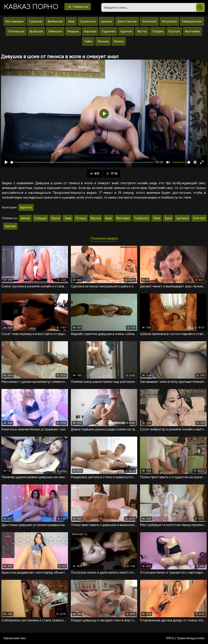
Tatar (157, 218)
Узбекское (55, 31)
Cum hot (199, 218)
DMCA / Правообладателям (185, 638)
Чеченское (149, 21)
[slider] (82, 162)
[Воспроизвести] (6, 162)
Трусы (55, 218)
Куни (168, 218)
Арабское (36, 31)
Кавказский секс (15, 638)
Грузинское (88, 21)
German (10, 226)
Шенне (25, 218)
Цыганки (107, 21)
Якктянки (123, 218)
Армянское (55, 21)
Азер (71, 21)
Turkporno (141, 218)
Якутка (96, 218)
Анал (109, 218)
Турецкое (36, 21)
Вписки (119, 41)
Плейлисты (78, 7)
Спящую (41, 218)
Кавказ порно (31, 7)
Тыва (68, 218)
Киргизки (90, 31)
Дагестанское (127, 21)
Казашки (73, 31)
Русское (174, 31)
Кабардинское (192, 21)
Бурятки (126, 31)
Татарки (158, 31)
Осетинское (16, 31)
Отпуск (81, 218)
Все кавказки (15, 21)
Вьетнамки (193, 31)
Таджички (108, 31)
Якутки (142, 31)
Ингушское (169, 21)
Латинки (103, 41)
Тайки (88, 41)
